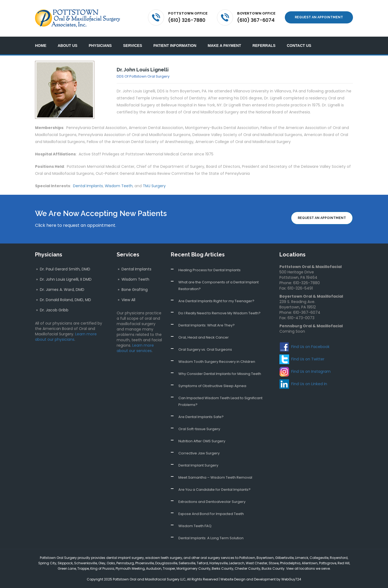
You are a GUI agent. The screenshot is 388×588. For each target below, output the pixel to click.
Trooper (169, 568)
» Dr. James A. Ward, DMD (60, 290)
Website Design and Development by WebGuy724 (261, 579)
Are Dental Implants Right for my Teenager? (216, 301)
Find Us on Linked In (309, 384)
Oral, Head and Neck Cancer (204, 337)
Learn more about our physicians (66, 337)
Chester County (247, 568)
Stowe (274, 563)
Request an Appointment (319, 17)
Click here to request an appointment (75, 225)
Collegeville (319, 558)
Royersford (339, 558)
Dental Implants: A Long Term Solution (211, 538)
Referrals (264, 46)
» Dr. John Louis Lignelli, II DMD (63, 279)
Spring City (47, 563)
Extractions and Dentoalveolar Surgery (212, 502)
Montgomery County (193, 568)
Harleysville (219, 563)
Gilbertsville (284, 558)
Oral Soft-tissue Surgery (199, 429)
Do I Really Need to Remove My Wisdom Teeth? (219, 313)
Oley (102, 563)
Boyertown (265, 558)
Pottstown (247, 558)
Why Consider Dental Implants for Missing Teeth (220, 374)
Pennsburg (125, 563)
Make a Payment (224, 46)
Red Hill (344, 563)
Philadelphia (290, 563)
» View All (126, 300)
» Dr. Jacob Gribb (52, 310)
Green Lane (67, 568)
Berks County (223, 568)
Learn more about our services (135, 348)
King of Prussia (102, 568)
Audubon (154, 568)
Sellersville (187, 563)
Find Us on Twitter (308, 359)
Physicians (100, 46)
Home (41, 46)
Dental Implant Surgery (198, 465)
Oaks (111, 563)
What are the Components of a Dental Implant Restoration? (219, 286)
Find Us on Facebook (310, 347)
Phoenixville (145, 563)
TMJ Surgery (154, 186)
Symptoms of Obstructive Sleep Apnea (212, 386)
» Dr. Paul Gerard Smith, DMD (63, 269)
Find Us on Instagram (311, 371)
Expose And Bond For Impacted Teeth (211, 514)
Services (133, 46)
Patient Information (175, 46)
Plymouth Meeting (130, 568)
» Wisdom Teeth (133, 279)
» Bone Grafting (132, 290)
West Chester (257, 563)
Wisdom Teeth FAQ (195, 526)
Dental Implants (88, 186)
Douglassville (166, 563)
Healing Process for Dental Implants (209, 270)
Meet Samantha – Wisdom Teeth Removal (215, 477)
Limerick (302, 558)
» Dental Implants (134, 269)
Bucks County (273, 568)
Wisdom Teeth (119, 186)
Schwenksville (86, 563)
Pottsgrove (328, 563)
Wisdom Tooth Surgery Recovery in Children (217, 362)
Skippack (65, 563)
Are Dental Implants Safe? (201, 417)
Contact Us (299, 46)
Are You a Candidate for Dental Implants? (214, 490)
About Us (67, 46)
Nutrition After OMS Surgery (202, 441)
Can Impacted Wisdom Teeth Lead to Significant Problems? (220, 401)
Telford (202, 563)
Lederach (237, 563)
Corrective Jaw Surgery (199, 453)
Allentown (310, 563)
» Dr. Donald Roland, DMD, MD (63, 300)
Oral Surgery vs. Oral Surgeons (205, 349)
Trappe (83, 568)
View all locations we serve (308, 568)
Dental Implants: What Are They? (207, 325)
